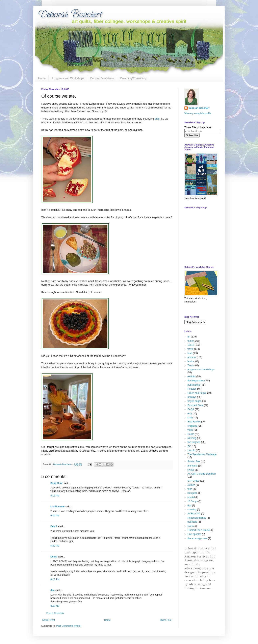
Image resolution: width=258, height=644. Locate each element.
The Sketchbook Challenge (202, 454)
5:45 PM (55, 516)
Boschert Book (195, 405)
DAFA (191, 526)
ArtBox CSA (194, 514)
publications (194, 385)
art (189, 337)
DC (189, 446)
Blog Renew (194, 422)
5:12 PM (55, 496)
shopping (192, 426)
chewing (192, 510)
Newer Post (49, 620)
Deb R (54, 526)
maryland (192, 466)
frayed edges (194, 401)
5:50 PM (55, 546)
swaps (191, 470)
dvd (189, 506)
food (190, 353)
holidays (192, 397)
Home (42, 78)
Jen (53, 590)
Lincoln (191, 450)
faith (190, 489)
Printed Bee (194, 461)
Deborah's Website (102, 78)
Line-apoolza (194, 534)
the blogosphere (196, 381)
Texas (191, 365)
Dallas (191, 434)
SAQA (191, 409)
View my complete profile (198, 113)
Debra (54, 557)
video (190, 430)
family (191, 341)
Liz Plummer (58, 507)
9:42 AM (55, 606)
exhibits (192, 377)
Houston (192, 389)
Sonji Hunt (56, 483)
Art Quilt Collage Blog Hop (202, 474)
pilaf (157, 119)
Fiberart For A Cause (199, 530)
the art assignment (197, 538)
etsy (190, 414)
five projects (194, 442)
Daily (190, 418)
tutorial (191, 497)
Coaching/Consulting (133, 78)
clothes (191, 485)
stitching (192, 438)
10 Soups (193, 501)
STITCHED (193, 481)
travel (190, 349)
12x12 (191, 345)
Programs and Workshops (68, 78)
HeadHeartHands (197, 518)
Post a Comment (55, 613)
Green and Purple (197, 393)
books (191, 361)
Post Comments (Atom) (69, 626)
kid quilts (192, 493)
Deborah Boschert (199, 108)
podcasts (192, 522)
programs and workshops (201, 369)
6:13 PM (55, 579)
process (192, 357)
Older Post (166, 620)
